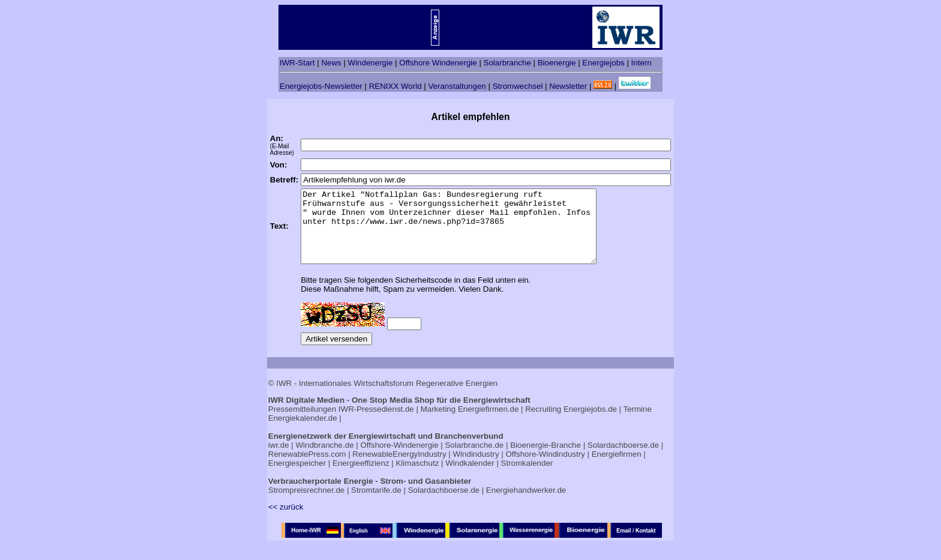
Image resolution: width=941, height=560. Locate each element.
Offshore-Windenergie (399, 459)
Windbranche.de (325, 459)
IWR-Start (297, 63)
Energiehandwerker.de (526, 504)
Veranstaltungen (457, 86)
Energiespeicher (297, 477)
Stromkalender (527, 477)
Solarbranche (507, 63)
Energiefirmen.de (489, 423)
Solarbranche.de (474, 459)
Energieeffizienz (361, 477)
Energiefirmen (617, 468)
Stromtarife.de (376, 504)
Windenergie (371, 63)
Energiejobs (603, 63)
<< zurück (286, 521)
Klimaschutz (417, 477)
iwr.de (279, 459)
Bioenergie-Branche (546, 459)
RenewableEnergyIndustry (399, 468)
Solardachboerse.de (623, 459)
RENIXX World (395, 86)
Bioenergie (557, 63)
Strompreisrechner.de (306, 504)
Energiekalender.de (303, 432)
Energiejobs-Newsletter (321, 86)
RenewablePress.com (307, 468)
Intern (642, 63)
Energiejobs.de (590, 423)
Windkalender (470, 477)
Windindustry (476, 468)
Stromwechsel (518, 86)
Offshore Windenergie (438, 63)
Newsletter (568, 86)
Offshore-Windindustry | (547, 468)
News (331, 63)
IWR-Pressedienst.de (376, 423)
